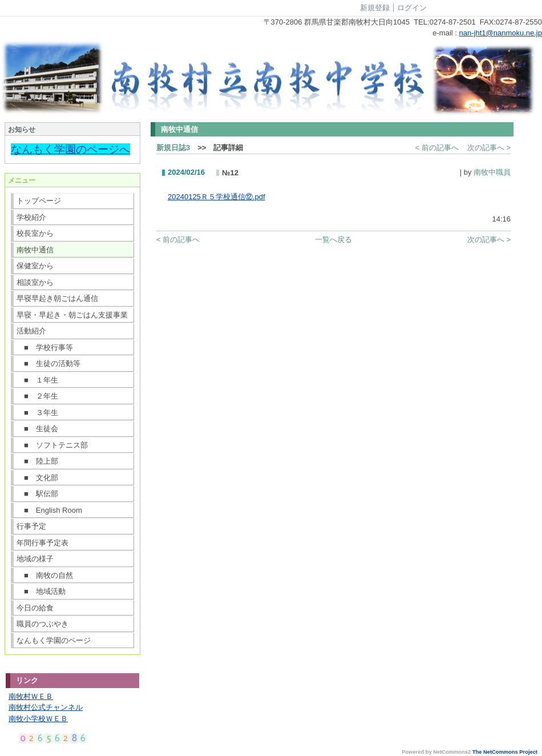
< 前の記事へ (437, 148)
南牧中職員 (492, 172)
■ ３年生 (37, 413)
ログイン (412, 8)
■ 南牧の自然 (45, 575)
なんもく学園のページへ (70, 149)
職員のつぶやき (43, 624)
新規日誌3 (173, 148)
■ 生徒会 (37, 429)
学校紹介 (31, 217)
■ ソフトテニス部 (52, 445)
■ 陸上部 (37, 461)
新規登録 (375, 8)
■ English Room (49, 510)
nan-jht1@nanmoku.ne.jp (501, 33)
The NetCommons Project (505, 752)
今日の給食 (35, 608)
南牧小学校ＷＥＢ (38, 719)
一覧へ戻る (333, 240)
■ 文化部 (37, 478)
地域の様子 (35, 559)
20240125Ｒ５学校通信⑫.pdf (217, 197)
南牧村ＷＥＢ (31, 696)
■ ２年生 (37, 396)
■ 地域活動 (41, 591)
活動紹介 (31, 331)
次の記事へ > (489, 148)
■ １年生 (37, 380)
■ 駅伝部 (37, 494)
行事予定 (31, 526)
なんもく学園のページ (54, 640)
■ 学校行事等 (45, 347)
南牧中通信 (35, 250)
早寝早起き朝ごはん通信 (57, 298)
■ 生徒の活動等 (48, 363)
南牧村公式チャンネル (46, 707)
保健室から (35, 266)
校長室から (35, 233)
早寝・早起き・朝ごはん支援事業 (72, 315)
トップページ (39, 201)
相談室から (35, 282)
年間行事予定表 (43, 543)
